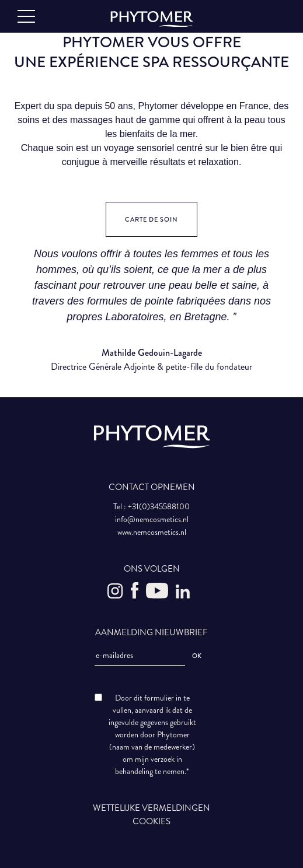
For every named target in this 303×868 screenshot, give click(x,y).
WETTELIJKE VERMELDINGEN (151, 808)
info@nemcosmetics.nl (152, 519)
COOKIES (151, 821)
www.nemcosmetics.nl (152, 532)
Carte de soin (151, 220)
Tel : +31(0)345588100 (151, 507)
